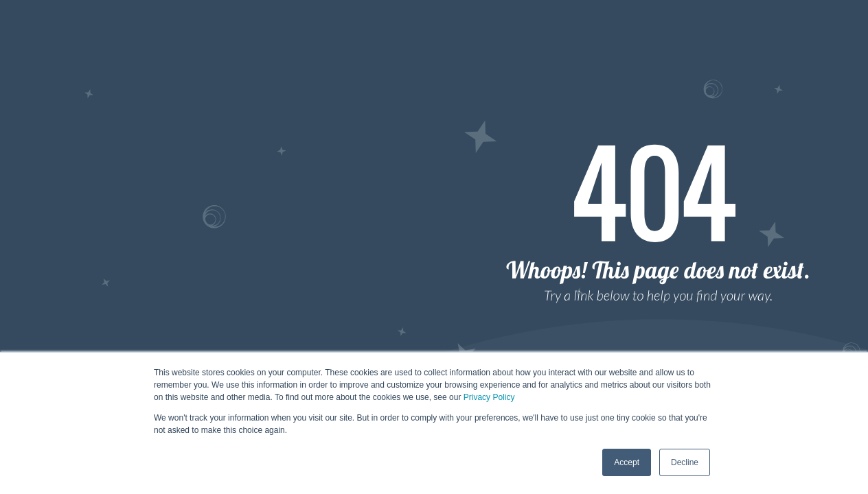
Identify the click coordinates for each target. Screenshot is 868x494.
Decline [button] (685, 462)
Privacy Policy (489, 397)
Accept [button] (627, 462)
